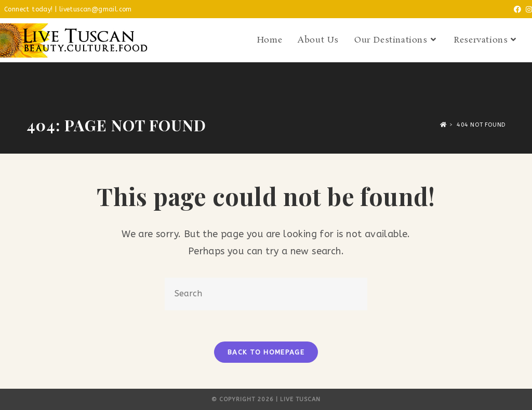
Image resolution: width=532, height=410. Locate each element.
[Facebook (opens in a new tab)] (515, 10)
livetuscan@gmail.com (96, 9)
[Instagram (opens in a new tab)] (527, 10)
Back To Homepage (266, 352)
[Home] (443, 125)
